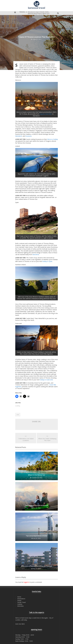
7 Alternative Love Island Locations (26, 440)
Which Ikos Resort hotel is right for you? (39, 14)
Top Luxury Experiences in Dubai (36, 536)
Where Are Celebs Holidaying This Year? (47, 440)
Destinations (21, 599)
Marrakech (19, 136)
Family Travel (21, 602)
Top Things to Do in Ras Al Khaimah (36, 505)
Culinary (20, 604)
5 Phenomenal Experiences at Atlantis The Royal (37, 566)
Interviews (20, 606)
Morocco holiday (53, 139)
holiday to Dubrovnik (46, 380)
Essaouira (28, 136)
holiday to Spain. (47, 261)
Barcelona (36, 254)
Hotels (19, 600)
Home (19, 597)
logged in (26, 582)
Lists (18, 415)
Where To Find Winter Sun (37, 475)
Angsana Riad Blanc (46, 114)
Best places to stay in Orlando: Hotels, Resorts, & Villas (43, 12)
